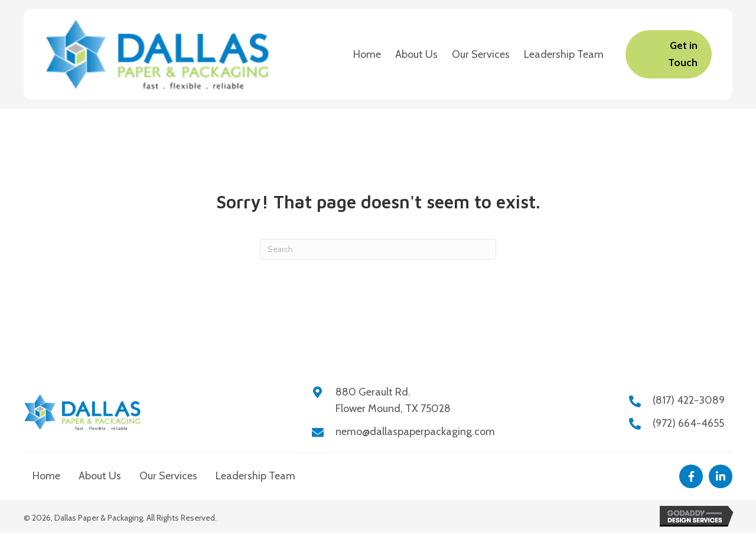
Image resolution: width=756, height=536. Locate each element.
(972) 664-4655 (688, 423)
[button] (691, 476)
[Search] (378, 249)
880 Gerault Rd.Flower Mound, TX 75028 (393, 401)
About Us (100, 476)
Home (46, 476)
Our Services (168, 476)
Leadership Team (255, 476)
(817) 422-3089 (689, 400)
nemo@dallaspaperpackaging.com (415, 432)
